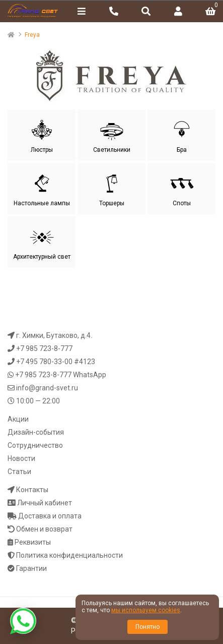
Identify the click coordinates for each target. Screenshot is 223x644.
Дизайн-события (36, 432)
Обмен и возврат (44, 529)
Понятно (147, 627)
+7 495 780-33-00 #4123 (56, 362)
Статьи (19, 472)
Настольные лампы (42, 189)
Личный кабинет (45, 503)
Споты (182, 189)
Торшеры (112, 189)
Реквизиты (33, 542)
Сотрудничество (35, 445)
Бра (182, 135)
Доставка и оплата (50, 516)
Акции (18, 419)
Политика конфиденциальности (69, 555)
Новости (21, 458)
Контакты (32, 490)
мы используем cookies (146, 610)
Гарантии (31, 568)
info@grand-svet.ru (47, 388)
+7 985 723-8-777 (44, 348)
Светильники (112, 135)
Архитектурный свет (42, 242)
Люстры (42, 135)
